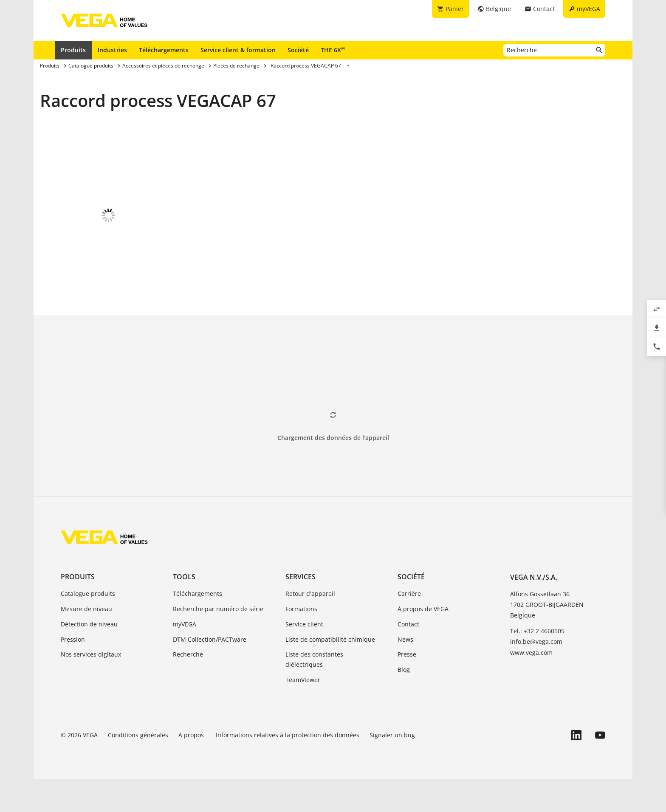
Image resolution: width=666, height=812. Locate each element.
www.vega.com (531, 686)
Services (301, 610)
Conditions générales (138, 768)
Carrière (409, 627)
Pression (73, 672)
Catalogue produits (88, 627)
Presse (407, 687)
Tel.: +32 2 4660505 (537, 664)
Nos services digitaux (91, 687)
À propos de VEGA (423, 642)
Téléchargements (164, 50)
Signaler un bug (392, 768)
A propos (192, 768)
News (405, 672)
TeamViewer (303, 713)
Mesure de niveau (86, 642)
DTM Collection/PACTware (210, 672)
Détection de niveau (89, 657)
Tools (184, 610)
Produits (73, 50)
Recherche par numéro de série (218, 642)
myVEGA (185, 657)
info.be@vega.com (536, 675)
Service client (304, 657)
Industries (112, 50)
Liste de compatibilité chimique (330, 672)
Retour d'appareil (310, 627)
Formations (301, 642)
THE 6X (333, 50)
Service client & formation (238, 50)
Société (298, 50)
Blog (404, 703)
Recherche (188, 687)
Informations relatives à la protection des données (288, 768)
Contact (408, 657)
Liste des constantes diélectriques (314, 692)
